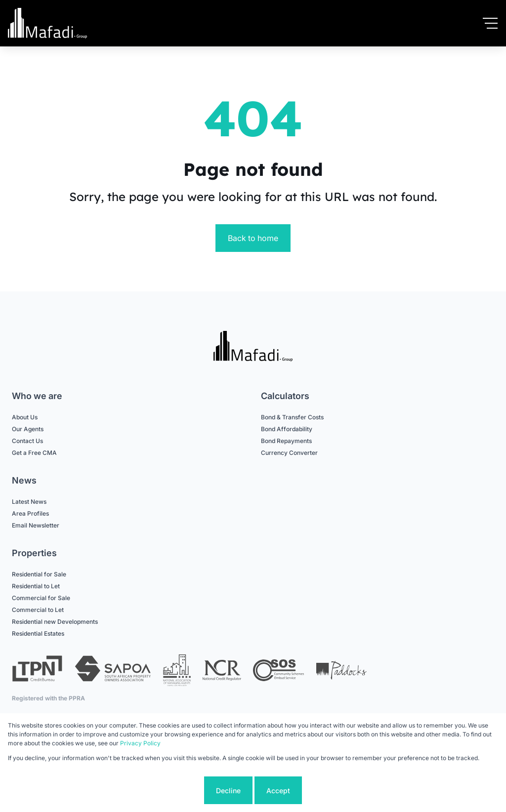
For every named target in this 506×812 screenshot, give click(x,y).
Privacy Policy (140, 743)
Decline (228, 791)
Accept (278, 791)
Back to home (253, 238)
